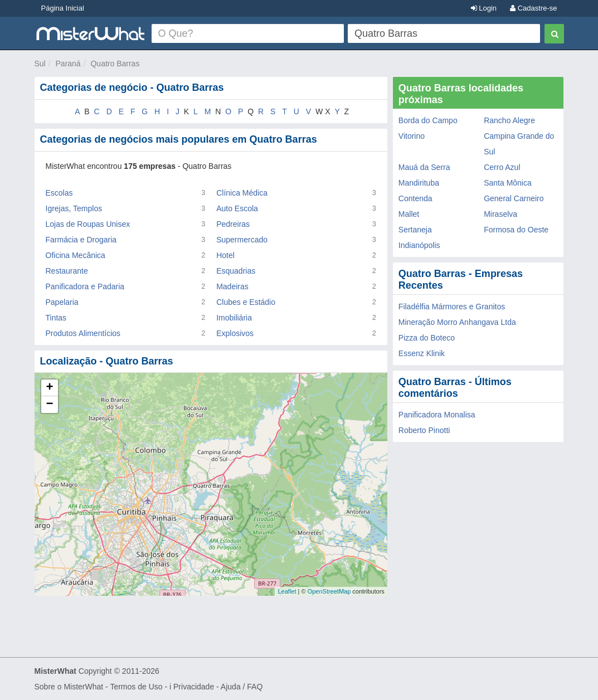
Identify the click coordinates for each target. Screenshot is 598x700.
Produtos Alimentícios (83, 333)
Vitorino (412, 136)
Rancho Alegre (509, 120)
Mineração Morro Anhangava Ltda (457, 322)
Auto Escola (237, 208)
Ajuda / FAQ (242, 687)
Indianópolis (419, 245)
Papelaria (62, 302)
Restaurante (67, 271)
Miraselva (500, 214)
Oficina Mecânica (76, 255)
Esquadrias (236, 271)
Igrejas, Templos (74, 208)
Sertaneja (415, 230)
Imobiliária (234, 318)
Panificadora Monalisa (437, 415)
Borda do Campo (428, 120)
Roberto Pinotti (424, 430)
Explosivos (235, 333)
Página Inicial (63, 8)
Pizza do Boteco (427, 338)
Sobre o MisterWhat (69, 687)
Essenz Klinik (422, 353)
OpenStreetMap (329, 591)
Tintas (56, 318)
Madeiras (232, 286)
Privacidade (194, 687)
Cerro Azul (502, 167)
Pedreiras (233, 224)
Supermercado (242, 240)
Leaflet (287, 591)
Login (484, 8)
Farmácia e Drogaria (81, 240)
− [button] (49, 405)
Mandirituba (419, 183)
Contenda (415, 198)
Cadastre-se (533, 8)
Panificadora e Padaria (85, 286)
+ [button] (49, 388)
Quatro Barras (115, 64)
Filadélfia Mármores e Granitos (452, 307)
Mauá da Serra (424, 167)
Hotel (225, 255)
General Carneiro (514, 198)
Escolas (59, 193)
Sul (40, 64)
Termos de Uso (136, 687)
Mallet (409, 214)
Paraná (68, 64)
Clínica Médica (242, 193)
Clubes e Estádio (246, 302)
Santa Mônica (508, 183)
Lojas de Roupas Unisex (88, 224)
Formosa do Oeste (516, 230)
